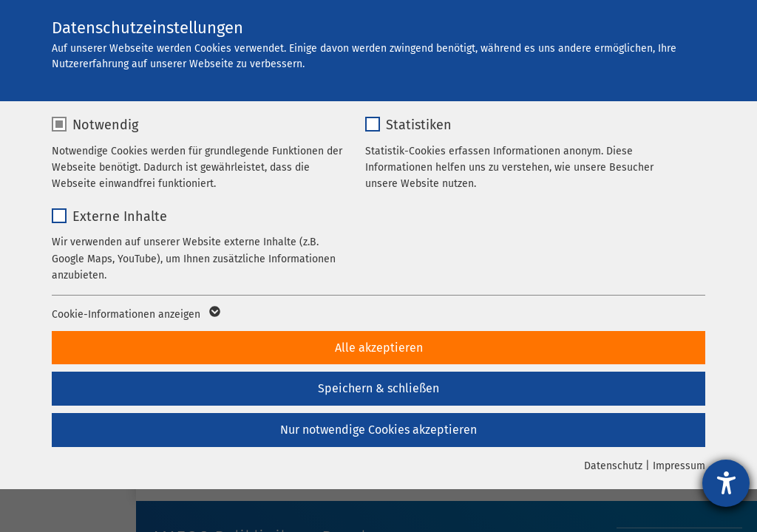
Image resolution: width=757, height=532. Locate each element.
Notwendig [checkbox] (105, 125)
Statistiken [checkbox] (419, 125)
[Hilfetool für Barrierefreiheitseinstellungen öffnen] (726, 483)
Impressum (679, 466)
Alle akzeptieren (379, 348)
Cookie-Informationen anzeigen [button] (135, 315)
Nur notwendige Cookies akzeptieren (378, 430)
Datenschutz (613, 466)
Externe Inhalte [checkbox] (120, 216)
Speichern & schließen (378, 388)
